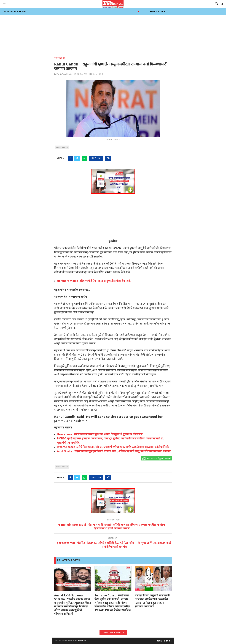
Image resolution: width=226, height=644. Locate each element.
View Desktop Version (113, 633)
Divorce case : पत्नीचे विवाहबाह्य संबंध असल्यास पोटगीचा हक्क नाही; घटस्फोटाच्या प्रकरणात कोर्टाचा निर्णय (113, 447)
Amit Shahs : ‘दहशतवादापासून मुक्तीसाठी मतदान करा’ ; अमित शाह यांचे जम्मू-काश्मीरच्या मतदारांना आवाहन (114, 451)
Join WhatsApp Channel (156, 459)
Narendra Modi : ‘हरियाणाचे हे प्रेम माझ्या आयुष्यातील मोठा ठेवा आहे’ (94, 281)
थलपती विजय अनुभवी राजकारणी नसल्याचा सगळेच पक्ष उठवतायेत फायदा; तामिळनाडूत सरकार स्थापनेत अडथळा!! (152, 601)
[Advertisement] (113, 35)
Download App (157, 12)
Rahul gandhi (62, 147)
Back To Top (164, 640)
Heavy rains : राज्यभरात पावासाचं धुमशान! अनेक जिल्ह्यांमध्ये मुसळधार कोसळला (100, 434)
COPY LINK (96, 158)
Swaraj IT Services (77, 641)
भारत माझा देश (60, 58)
